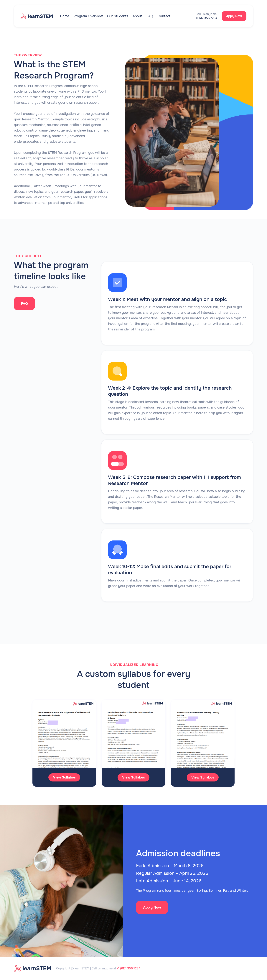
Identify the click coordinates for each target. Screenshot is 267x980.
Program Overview (88, 16)
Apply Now (234, 16)
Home (65, 16)
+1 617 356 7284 (206, 18)
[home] (40, 16)
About (137, 16)
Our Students (118, 16)
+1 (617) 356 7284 (129, 968)
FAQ (150, 16)
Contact (164, 16)
